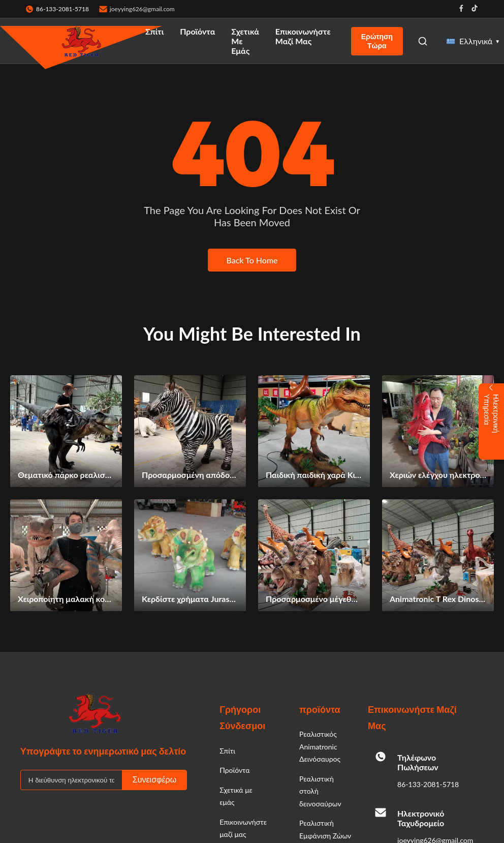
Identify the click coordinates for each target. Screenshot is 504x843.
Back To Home (252, 260)
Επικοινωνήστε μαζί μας (303, 36)
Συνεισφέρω (154, 780)
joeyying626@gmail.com (142, 9)
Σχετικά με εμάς (245, 41)
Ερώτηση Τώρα (377, 41)
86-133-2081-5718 (428, 784)
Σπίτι (154, 31)
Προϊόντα (197, 31)
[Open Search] (423, 41)
